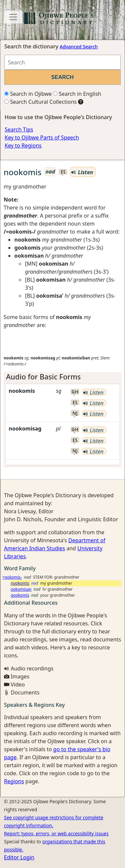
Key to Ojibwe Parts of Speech (42, 137)
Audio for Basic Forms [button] (43, 377)
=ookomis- (12, 577)
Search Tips (19, 129)
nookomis (20, 583)
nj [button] (75, 413)
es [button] (63, 172)
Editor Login (19, 857)
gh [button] (75, 392)
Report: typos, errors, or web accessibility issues (56, 833)
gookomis (20, 595)
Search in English (77, 94)
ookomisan (21, 589)
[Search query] (62, 62)
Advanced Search (79, 47)
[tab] (62, 377)
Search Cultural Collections (40, 102)
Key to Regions (23, 146)
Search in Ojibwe (28, 94)
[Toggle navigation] (13, 17)
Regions (14, 781)
